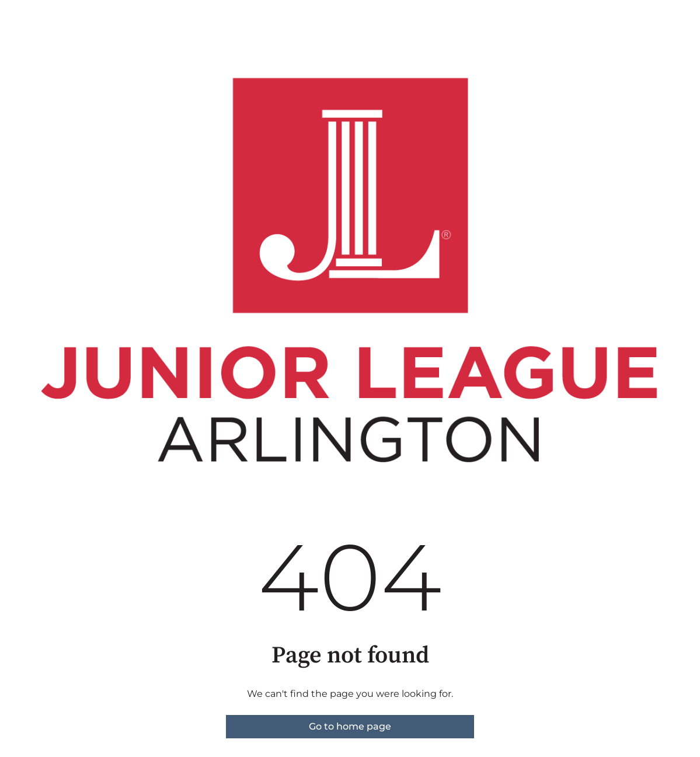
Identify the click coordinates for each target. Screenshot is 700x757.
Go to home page (350, 726)
